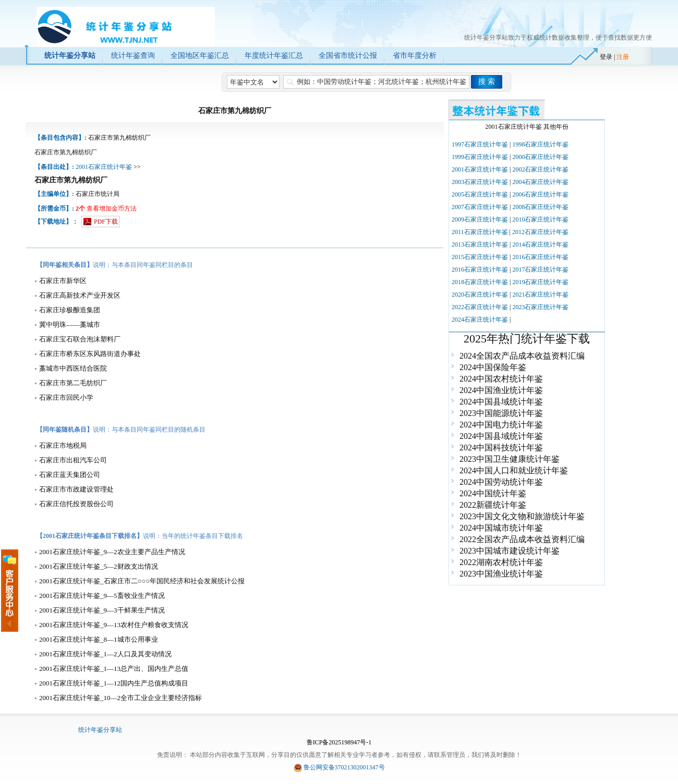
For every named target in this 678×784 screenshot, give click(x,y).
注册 (623, 57)
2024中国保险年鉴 (493, 367)
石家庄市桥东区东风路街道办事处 (90, 354)
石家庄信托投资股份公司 (76, 504)
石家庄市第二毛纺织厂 (73, 383)
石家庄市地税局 (63, 445)
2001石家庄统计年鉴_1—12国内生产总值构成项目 (114, 683)
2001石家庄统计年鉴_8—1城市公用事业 (99, 639)
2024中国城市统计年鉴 (501, 528)
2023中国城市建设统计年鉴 (510, 551)
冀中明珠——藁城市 (70, 324)
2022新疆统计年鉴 (493, 505)
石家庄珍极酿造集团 (70, 310)
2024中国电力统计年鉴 (501, 425)
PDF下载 (106, 222)
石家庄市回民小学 (66, 397)
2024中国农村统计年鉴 (501, 379)
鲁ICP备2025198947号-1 (339, 742)
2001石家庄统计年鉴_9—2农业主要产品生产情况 (112, 552)
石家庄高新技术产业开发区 (80, 295)
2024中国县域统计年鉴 (501, 402)
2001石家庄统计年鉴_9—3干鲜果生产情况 (102, 610)
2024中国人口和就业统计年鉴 (514, 470)
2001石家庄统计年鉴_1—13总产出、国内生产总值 (114, 669)
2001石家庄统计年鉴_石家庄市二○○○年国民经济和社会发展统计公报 (142, 581)
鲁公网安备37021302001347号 (344, 767)
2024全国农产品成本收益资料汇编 (522, 356)
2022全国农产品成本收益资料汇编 (522, 539)
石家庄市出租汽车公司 (73, 460)
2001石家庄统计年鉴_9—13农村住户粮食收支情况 (114, 625)
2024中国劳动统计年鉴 (501, 482)
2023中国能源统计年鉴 (501, 413)
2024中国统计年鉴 (493, 493)
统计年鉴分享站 (100, 730)
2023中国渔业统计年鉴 (501, 574)
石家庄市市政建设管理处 (76, 489)
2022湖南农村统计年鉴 (501, 562)
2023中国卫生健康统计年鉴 (510, 459)
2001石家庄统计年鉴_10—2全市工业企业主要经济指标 (120, 698)
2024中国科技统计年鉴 (501, 448)
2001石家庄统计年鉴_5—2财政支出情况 (99, 566)
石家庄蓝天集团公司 (70, 475)
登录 (606, 57)
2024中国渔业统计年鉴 (501, 390)
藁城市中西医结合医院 (73, 368)
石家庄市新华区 (63, 281)
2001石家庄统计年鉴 (104, 167)
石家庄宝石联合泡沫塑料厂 (80, 339)
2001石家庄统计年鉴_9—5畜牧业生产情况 (102, 596)
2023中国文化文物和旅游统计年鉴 (522, 516)
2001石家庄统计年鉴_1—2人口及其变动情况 (105, 654)
